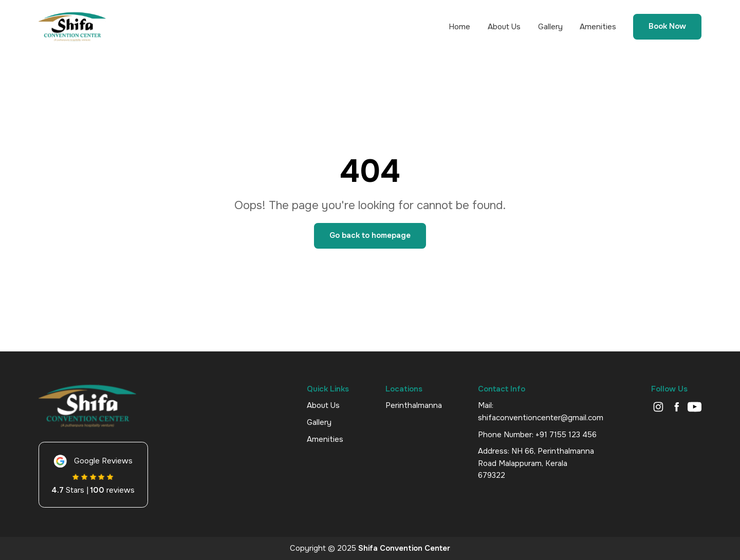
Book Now (667, 27)
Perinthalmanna (414, 405)
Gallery (550, 27)
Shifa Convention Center (404, 548)
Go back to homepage (370, 235)
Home (459, 27)
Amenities (598, 27)
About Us (504, 27)
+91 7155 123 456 (566, 435)
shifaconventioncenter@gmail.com (541, 418)
